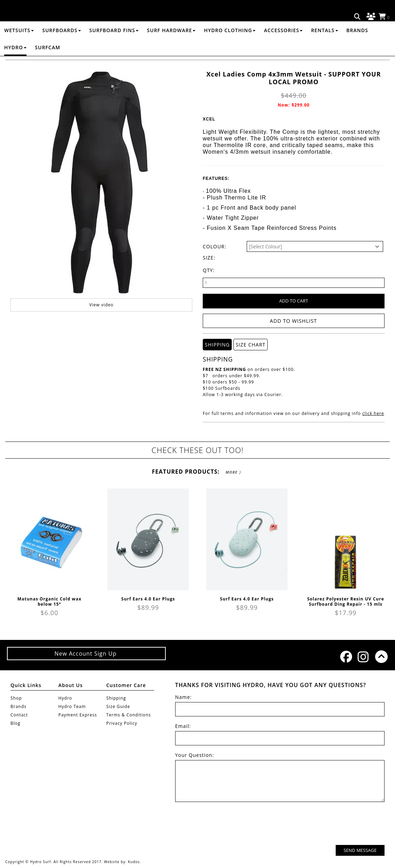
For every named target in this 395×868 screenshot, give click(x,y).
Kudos (134, 862)
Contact (19, 714)
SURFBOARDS (62, 47)
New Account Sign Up (86, 653)
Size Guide (118, 706)
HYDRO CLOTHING (230, 47)
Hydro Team (72, 706)
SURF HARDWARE (171, 47)
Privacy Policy (122, 723)
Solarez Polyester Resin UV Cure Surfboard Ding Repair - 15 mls (346, 601)
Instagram (363, 657)
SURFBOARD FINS (114, 47)
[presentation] (331, 824)
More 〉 (233, 472)
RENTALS (324, 47)
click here (373, 413)
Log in (370, 17)
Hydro (15, 64)
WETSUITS (19, 47)
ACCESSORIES (283, 47)
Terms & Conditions (128, 714)
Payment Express (78, 714)
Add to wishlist (294, 321)
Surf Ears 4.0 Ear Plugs (148, 599)
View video (102, 318)
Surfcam (48, 64)
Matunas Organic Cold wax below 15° (50, 601)
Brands (357, 47)
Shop (16, 698)
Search (358, 17)
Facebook (345, 656)
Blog (16, 723)
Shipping (116, 698)
